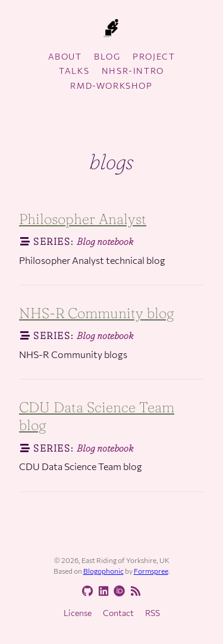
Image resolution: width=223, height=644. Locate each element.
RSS (153, 613)
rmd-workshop (111, 85)
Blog (107, 56)
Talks (74, 71)
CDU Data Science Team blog (97, 416)
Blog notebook (105, 241)
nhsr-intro (133, 71)
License (78, 613)
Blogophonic (103, 571)
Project (154, 56)
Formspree (151, 571)
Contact (118, 613)
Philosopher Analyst (83, 219)
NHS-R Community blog (97, 313)
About (65, 56)
